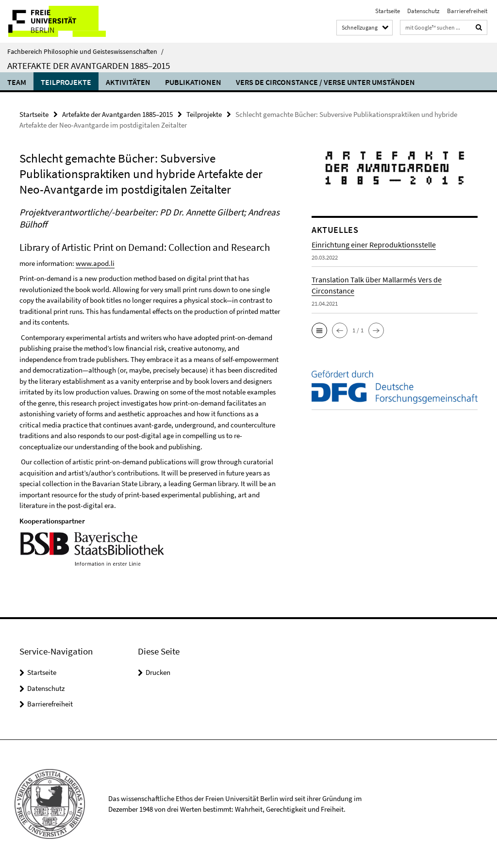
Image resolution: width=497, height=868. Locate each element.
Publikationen (193, 82)
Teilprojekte (66, 82)
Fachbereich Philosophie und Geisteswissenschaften (85, 51)
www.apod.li (95, 263)
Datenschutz (423, 11)
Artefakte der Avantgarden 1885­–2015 (89, 66)
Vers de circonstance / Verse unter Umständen (325, 82)
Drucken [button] (158, 672)
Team (17, 82)
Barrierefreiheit (467, 11)
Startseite (388, 11)
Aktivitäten (128, 82)
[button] (319, 330)
